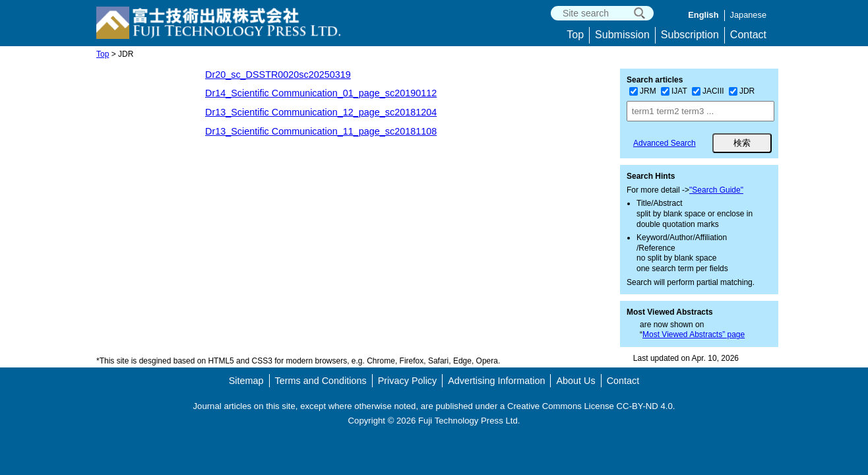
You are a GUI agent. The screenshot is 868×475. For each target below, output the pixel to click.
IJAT (674, 91)
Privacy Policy (408, 381)
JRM (643, 91)
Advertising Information (496, 381)
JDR (742, 91)
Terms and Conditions (321, 381)
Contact (748, 35)
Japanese (749, 15)
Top (575, 35)
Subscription (690, 35)
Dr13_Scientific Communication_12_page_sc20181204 (321, 112)
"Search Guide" (716, 190)
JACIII (708, 91)
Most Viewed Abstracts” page (694, 334)
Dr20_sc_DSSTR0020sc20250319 (278, 75)
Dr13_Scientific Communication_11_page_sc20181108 (321, 131)
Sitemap (246, 381)
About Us (575, 381)
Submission (622, 35)
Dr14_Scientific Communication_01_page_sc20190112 (321, 93)
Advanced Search (665, 143)
